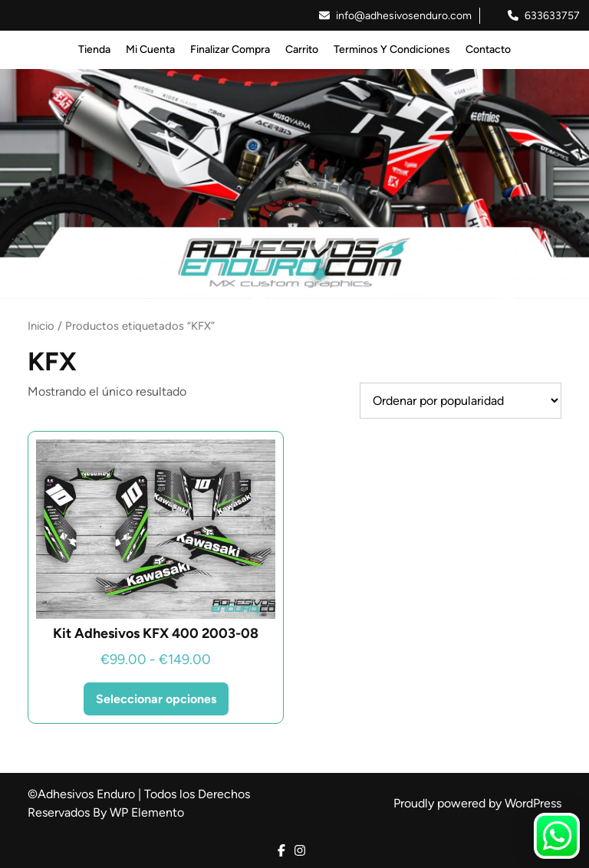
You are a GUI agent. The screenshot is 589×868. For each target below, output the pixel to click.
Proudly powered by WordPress (477, 803)
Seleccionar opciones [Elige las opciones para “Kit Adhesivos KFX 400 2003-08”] (156, 699)
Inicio (41, 326)
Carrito (302, 49)
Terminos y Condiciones (392, 49)
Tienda (94, 49)
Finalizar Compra (230, 49)
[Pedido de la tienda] (461, 401)
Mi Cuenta (150, 49)
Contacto (488, 49)
